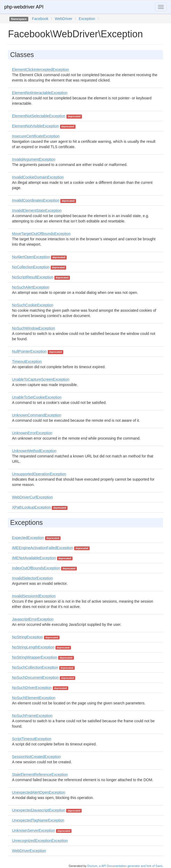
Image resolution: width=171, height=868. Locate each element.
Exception (87, 19)
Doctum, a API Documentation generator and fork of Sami (125, 866)
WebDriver (63, 19)
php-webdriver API (24, 7)
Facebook (40, 19)
